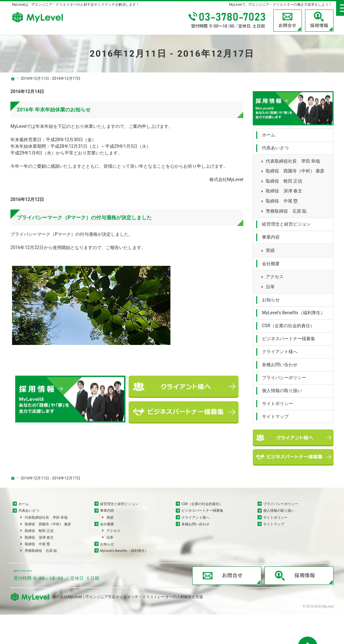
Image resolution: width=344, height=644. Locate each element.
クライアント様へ (280, 349)
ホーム (269, 132)
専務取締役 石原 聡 (286, 208)
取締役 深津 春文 (284, 188)
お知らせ (271, 297)
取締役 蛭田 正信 (284, 178)
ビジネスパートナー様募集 (289, 336)
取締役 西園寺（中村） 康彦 (295, 168)
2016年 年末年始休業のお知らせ (54, 110)
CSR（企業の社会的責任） (288, 323)
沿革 (270, 284)
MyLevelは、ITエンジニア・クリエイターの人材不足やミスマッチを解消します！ (76, 5)
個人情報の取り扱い (282, 388)
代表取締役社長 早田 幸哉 (293, 158)
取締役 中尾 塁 (282, 198)
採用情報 (319, 21)
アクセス (275, 274)
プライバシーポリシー (284, 375)
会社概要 (271, 261)
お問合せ (288, 21)
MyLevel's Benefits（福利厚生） (293, 310)
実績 (270, 247)
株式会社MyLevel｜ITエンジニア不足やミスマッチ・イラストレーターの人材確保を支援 (128, 626)
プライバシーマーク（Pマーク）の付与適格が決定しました (84, 218)
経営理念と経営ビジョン (286, 221)
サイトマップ (275, 414)
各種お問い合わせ (280, 362)
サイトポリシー (277, 401)
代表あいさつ (275, 145)
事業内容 (271, 234)
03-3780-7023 (227, 21)
